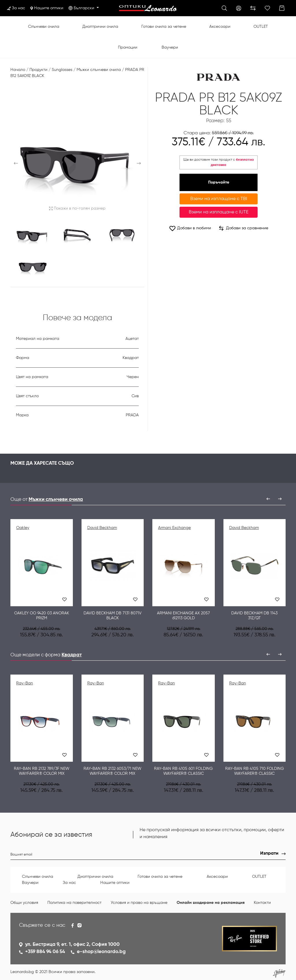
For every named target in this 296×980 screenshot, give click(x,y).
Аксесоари (220, 27)
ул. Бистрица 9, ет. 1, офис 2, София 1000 (72, 945)
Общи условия (24, 903)
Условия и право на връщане (139, 903)
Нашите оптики (47, 8)
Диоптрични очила (100, 27)
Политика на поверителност (74, 903)
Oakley (23, 528)
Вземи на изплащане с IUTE (219, 212)
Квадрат (72, 655)
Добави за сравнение (244, 228)
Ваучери (170, 47)
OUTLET (261, 27)
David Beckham (102, 528)
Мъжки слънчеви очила (99, 70)
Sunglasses (62, 70)
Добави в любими (190, 228)
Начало (18, 70)
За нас (16, 8)
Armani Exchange (174, 528)
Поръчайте (219, 182)
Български (85, 8)
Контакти (262, 903)
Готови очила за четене (164, 27)
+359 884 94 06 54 (45, 952)
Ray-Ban (25, 683)
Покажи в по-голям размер (77, 208)
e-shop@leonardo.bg (101, 952)
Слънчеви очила (44, 27)
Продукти (38, 70)
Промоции (128, 47)
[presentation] (268, 499)
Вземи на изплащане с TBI (219, 199)
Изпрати (269, 853)
